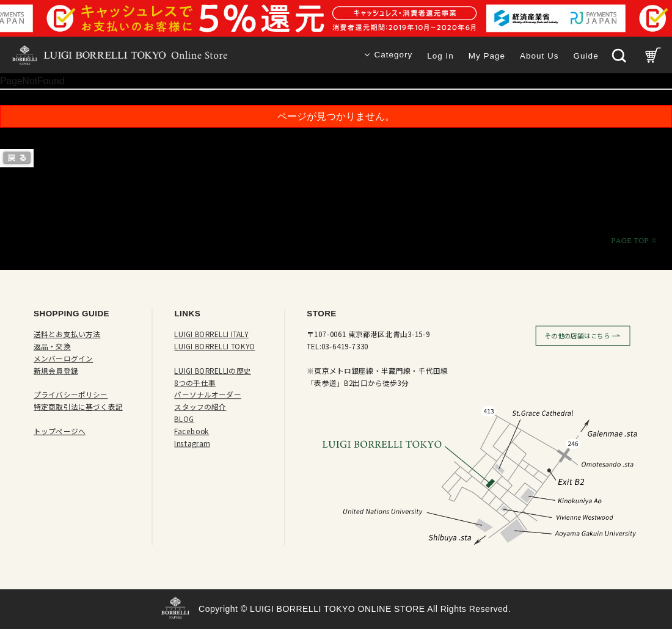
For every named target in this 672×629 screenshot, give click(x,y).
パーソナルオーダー (207, 395)
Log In (440, 56)
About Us (539, 56)
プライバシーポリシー (71, 395)
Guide (586, 56)
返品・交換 (52, 347)
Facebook (192, 431)
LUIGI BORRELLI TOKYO (214, 347)
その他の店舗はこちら (577, 336)
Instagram (192, 443)
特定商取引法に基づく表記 (78, 407)
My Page (487, 56)
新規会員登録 (56, 371)
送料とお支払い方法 (67, 334)
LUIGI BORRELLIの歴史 (213, 371)
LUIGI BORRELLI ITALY (211, 334)
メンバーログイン (63, 359)
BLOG (184, 419)
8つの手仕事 (195, 383)
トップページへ (60, 431)
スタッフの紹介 (200, 407)
